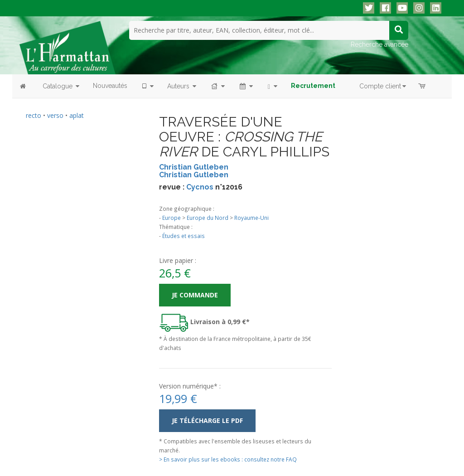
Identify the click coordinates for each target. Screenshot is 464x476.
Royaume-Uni (251, 218)
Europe (172, 218)
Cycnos (200, 187)
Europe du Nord (208, 218)
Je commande (195, 294)
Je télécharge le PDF (207, 420)
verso (55, 115)
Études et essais (184, 236)
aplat (77, 115)
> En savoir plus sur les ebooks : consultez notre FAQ (228, 459)
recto (34, 115)
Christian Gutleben (194, 167)
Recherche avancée (379, 44)
